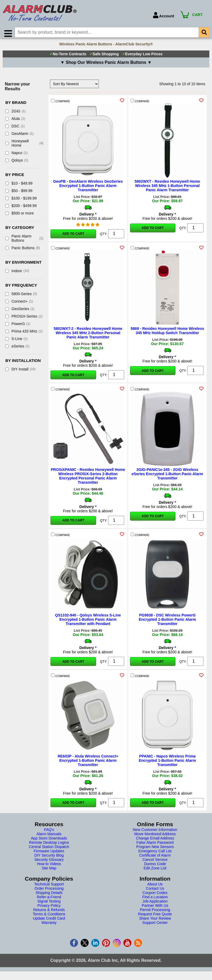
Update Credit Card (49, 922)
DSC (15, 129)
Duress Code (155, 867)
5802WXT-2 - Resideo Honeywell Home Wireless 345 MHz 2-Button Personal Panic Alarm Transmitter (88, 336)
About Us (155, 887)
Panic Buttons (23, 251)
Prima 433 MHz (24, 334)
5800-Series (21, 297)
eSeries (17, 349)
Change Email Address (155, 841)
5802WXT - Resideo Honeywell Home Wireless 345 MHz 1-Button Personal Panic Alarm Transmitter (167, 189)
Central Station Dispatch (49, 850)
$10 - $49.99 (19, 186)
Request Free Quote (155, 917)
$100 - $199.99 (21, 201)
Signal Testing (49, 904)
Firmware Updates (49, 854)
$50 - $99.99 (19, 194)
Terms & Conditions (49, 917)
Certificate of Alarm (155, 858)
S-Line (16, 342)
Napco (16, 156)
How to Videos (49, 867)
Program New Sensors (155, 850)
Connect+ (19, 304)
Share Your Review (155, 922)
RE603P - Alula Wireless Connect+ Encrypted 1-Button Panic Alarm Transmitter (88, 764)
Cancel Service (155, 863)
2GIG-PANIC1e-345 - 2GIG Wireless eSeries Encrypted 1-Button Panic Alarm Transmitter (167, 477)
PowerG (18, 327)
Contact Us (155, 892)
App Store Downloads (49, 841)
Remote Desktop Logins (49, 846)
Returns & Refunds (49, 913)
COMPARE (60, 104)
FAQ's (49, 833)
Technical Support (49, 887)
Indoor (17, 274)
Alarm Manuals (49, 837)
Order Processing (49, 892)
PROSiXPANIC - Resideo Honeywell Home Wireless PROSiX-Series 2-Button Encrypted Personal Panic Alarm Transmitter (88, 479)
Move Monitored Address (155, 837)
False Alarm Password (155, 846)
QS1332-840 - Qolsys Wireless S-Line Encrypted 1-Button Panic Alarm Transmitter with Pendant (88, 623)
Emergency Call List (155, 854)
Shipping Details (49, 896)
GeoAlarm (19, 137)
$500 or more (19, 216)
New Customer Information (155, 833)
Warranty (49, 926)
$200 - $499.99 (21, 209)
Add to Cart (73, 237)
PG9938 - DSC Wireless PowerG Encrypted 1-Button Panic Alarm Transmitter (167, 623)
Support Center (155, 926)
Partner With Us (155, 909)
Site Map (49, 871)
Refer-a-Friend (49, 900)
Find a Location (155, 900)
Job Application (155, 904)
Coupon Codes (155, 896)
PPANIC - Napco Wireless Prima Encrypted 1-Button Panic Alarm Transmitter (167, 764)
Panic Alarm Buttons (24, 241)
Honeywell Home (24, 146)
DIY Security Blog (49, 858)
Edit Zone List (155, 871)
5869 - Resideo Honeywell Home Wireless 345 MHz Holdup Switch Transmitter (167, 334)
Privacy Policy (49, 909)
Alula (15, 122)
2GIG (15, 114)
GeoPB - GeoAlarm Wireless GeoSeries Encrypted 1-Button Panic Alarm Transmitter (88, 189)
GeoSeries (20, 312)
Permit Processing (155, 913)
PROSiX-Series (24, 319)
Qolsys (17, 163)
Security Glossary (49, 863)
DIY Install (20, 372)
